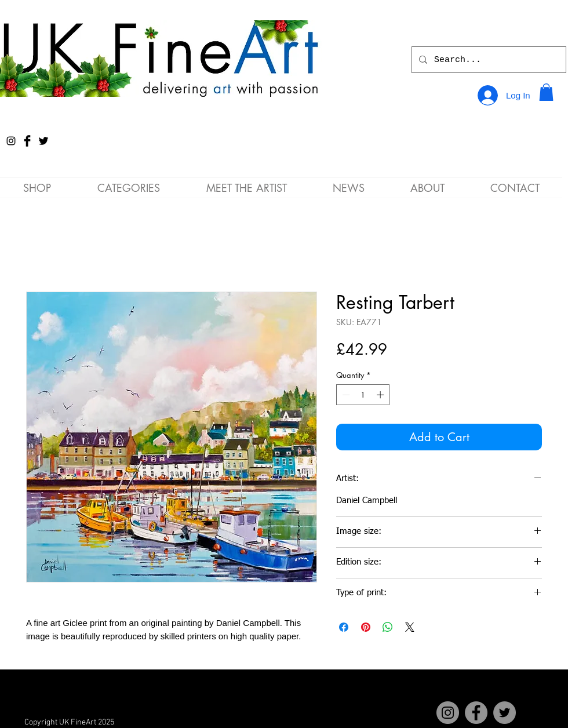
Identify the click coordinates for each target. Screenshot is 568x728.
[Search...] (488, 60)
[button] (546, 92)
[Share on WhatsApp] (388, 627)
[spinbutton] (363, 395)
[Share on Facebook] (344, 627)
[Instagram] (11, 141)
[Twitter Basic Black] (43, 141)
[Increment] (381, 395)
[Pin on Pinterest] (366, 627)
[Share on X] (410, 627)
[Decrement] (345, 395)
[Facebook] (476, 713)
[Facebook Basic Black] (27, 141)
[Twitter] (505, 713)
